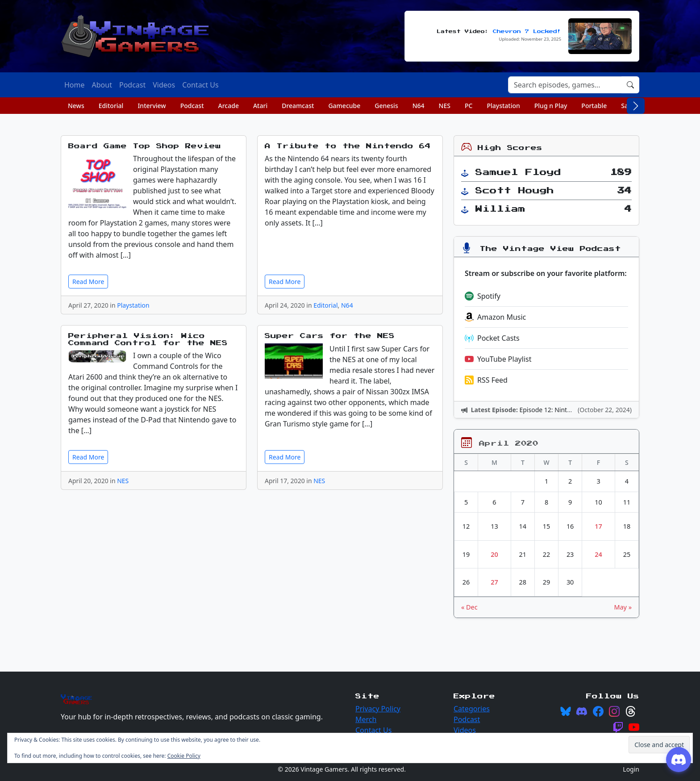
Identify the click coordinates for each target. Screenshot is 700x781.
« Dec (469, 607)
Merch (366, 719)
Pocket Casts (492, 338)
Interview (152, 106)
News (76, 106)
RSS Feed (486, 380)
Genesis (386, 106)
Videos (465, 730)
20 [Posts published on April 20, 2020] (494, 554)
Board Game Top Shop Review (145, 146)
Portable (594, 106)
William (500, 209)
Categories (472, 709)
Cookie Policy (184, 756)
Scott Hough (515, 191)
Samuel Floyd (518, 172)
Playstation (503, 106)
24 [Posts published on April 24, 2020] (598, 554)
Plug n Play (551, 106)
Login (631, 769)
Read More (88, 282)
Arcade (229, 106)
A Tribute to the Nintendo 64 (348, 146)
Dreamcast (298, 106)
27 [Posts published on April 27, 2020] (494, 582)
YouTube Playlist (498, 359)
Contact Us (373, 730)
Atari (260, 106)
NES (445, 106)
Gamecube (344, 106)
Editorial (111, 106)
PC (469, 106)
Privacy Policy (378, 709)
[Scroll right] (636, 106)
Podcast (192, 106)
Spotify (483, 296)
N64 (419, 106)
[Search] (565, 85)
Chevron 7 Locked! (527, 31)
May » (623, 607)
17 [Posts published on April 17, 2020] (598, 526)
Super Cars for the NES (330, 336)
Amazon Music (495, 317)
